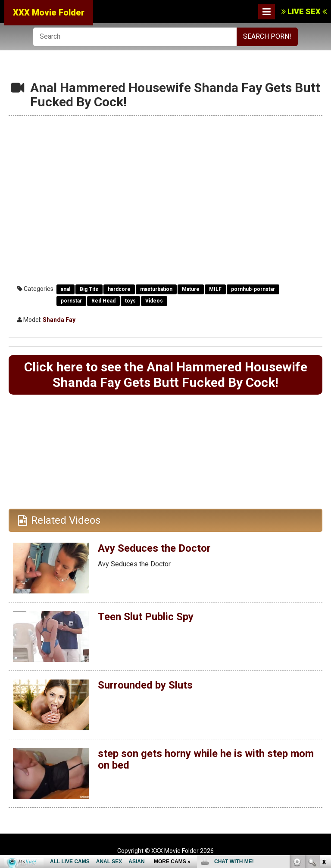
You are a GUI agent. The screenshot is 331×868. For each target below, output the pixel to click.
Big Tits (89, 289)
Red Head (103, 301)
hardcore (119, 289)
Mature (191, 289)
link (323, 734)
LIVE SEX (304, 11)
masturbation (156, 289)
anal (66, 289)
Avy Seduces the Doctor (154, 548)
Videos (154, 301)
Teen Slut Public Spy (146, 617)
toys (130, 301)
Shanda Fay (59, 320)
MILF (215, 289)
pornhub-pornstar (253, 289)
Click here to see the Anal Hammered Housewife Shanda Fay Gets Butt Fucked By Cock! (166, 375)
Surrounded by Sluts (145, 685)
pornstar (71, 301)
